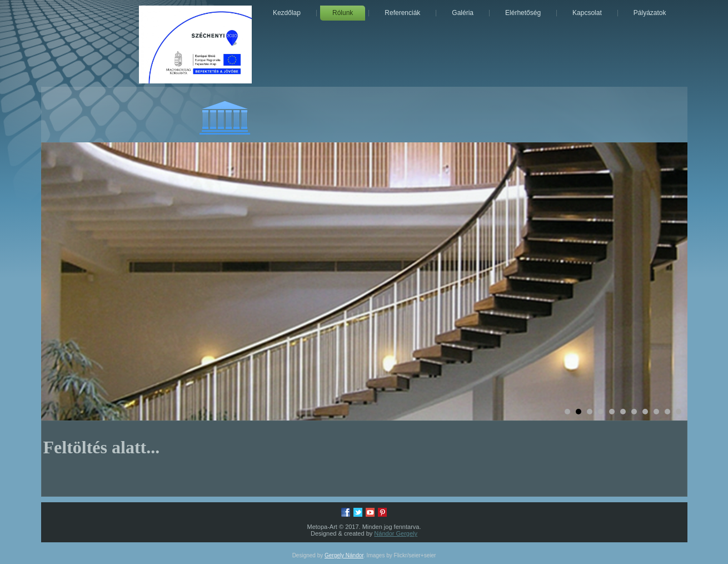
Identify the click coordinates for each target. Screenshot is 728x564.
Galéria (463, 13)
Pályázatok (650, 13)
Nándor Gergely (396, 533)
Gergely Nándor (344, 555)
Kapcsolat (587, 13)
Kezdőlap (287, 13)
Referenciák (402, 13)
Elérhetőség (523, 13)
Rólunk (343, 13)
